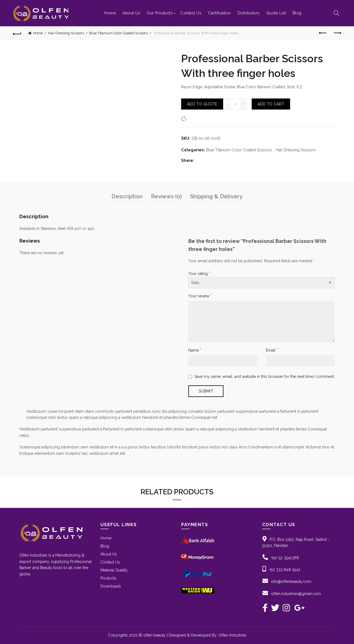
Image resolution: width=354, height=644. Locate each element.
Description (127, 196)
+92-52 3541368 (285, 558)
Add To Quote (202, 104)
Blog (297, 13)
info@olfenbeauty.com (291, 581)
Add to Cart (271, 104)
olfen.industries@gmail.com (296, 594)
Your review (200, 296)
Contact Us (191, 13)
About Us (131, 13)
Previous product (323, 33)
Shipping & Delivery (216, 196)
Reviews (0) (166, 196)
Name (195, 350)
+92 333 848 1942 (285, 570)
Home (110, 13)
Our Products (160, 13)
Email (272, 350)
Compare (196, 118)
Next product (337, 33)
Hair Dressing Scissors (66, 33)
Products (108, 578)
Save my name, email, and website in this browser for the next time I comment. (265, 376)
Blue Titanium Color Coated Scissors (119, 33)
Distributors (249, 13)
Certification (219, 13)
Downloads (111, 586)
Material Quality (114, 570)
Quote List (276, 13)
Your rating (199, 273)
